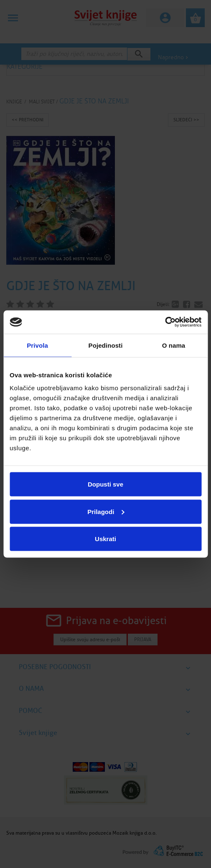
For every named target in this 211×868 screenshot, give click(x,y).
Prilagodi (106, 511)
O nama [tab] (174, 345)
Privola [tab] (37, 345)
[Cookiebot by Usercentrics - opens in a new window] (165, 322)
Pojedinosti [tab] (106, 345)
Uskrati (105, 539)
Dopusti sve (105, 484)
